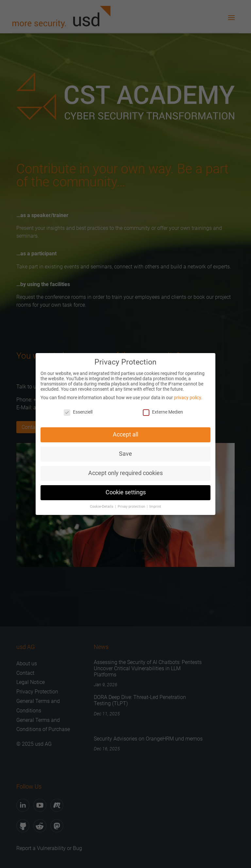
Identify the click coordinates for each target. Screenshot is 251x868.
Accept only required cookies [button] (125, 471)
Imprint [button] (155, 504)
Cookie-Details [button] (102, 504)
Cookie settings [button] (126, 490)
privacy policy (187, 395)
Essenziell (78, 410)
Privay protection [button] (132, 504)
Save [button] (125, 451)
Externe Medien (163, 410)
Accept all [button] (125, 433)
